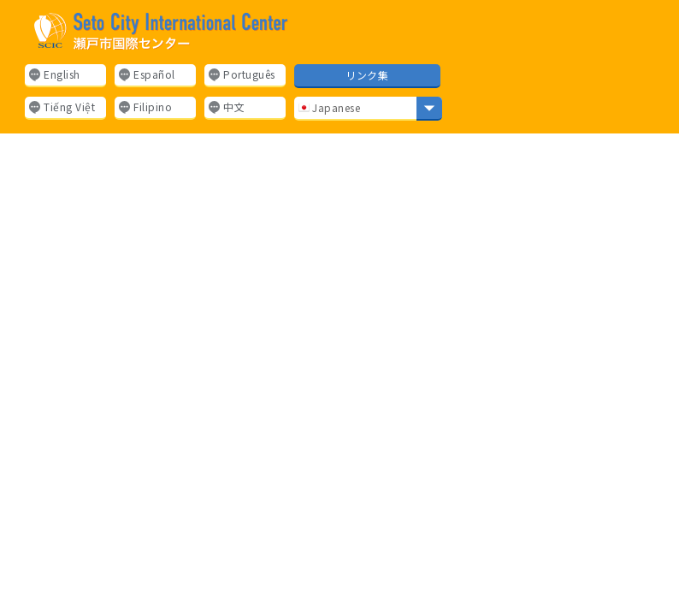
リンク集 (367, 75)
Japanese (329, 107)
